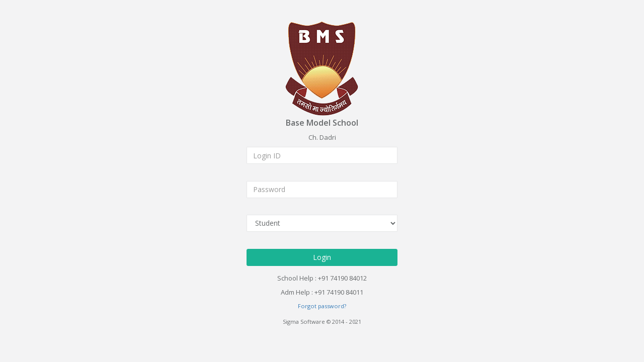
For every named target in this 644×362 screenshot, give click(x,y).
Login (322, 257)
